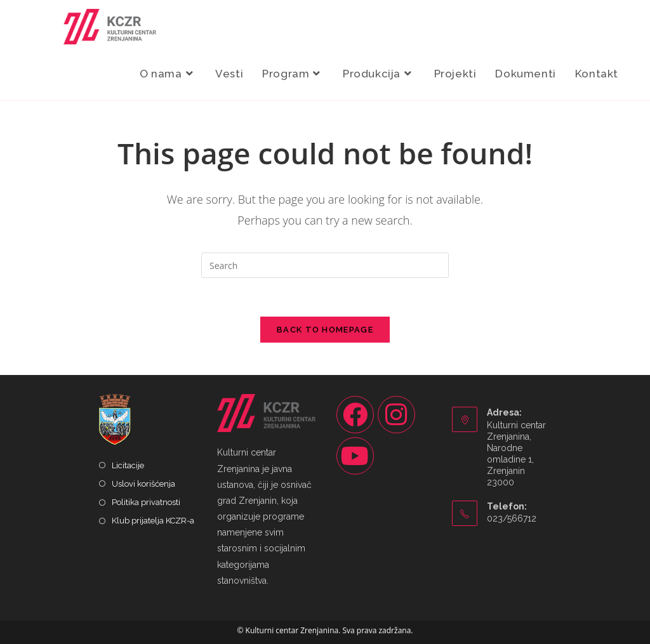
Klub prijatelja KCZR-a (153, 521)
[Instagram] (396, 415)
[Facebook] (355, 415)
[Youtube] (355, 456)
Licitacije (128, 465)
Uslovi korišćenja (143, 484)
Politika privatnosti (146, 502)
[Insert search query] (325, 265)
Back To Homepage (325, 330)
